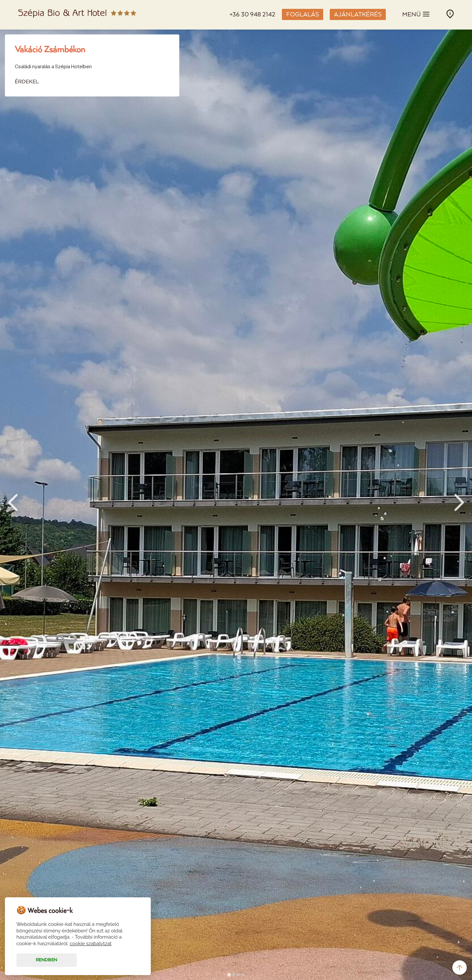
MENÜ (416, 14)
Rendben (46, 960)
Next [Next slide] (459, 502)
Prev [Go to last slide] (13, 502)
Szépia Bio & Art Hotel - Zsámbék (77, 15)
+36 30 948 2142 (252, 15)
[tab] (229, 975)
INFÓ (450, 14)
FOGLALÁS (303, 15)
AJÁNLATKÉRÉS (358, 15)
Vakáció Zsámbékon (50, 50)
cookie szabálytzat (91, 944)
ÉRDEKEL (27, 82)
